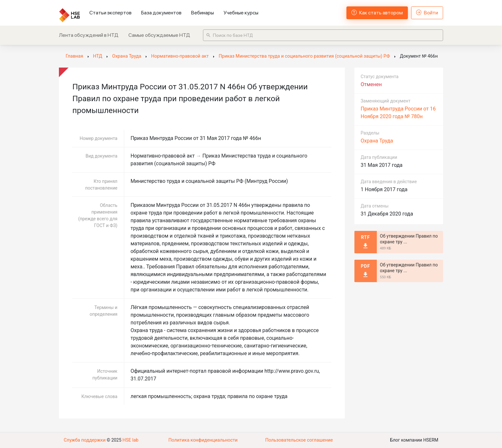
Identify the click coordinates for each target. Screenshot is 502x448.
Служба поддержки (84, 440)
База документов (161, 13)
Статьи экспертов (110, 13)
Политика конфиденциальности (203, 440)
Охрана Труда (377, 141)
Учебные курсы (241, 13)
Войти (427, 13)
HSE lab (129, 440)
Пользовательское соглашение (299, 440)
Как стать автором (377, 13)
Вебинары (202, 13)
